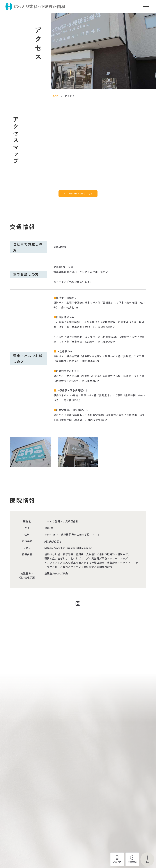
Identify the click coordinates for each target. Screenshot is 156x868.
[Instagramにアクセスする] (78, 604)
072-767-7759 (53, 542)
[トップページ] (35, 6)
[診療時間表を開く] (132, 859)
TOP (55, 96)
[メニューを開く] (146, 6)
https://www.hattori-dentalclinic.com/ (68, 548)
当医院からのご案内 (56, 574)
